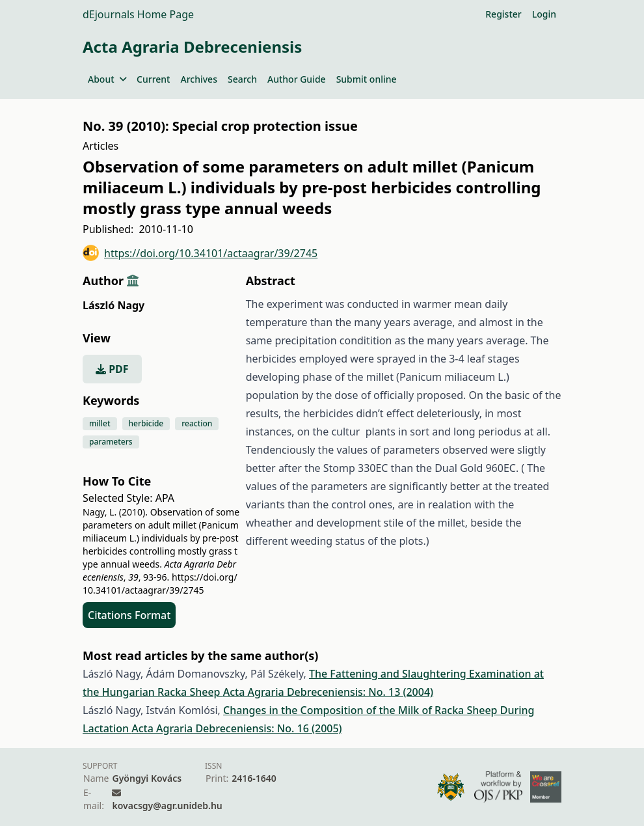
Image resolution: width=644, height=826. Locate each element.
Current (153, 79)
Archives (198, 79)
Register (503, 14)
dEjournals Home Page (138, 14)
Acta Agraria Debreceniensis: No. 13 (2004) (328, 692)
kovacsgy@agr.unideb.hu (167, 805)
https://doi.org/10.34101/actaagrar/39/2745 (200, 253)
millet (100, 423)
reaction (197, 423)
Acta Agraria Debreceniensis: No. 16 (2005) (236, 728)
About (107, 79)
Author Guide (297, 79)
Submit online (367, 79)
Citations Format (129, 615)
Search (242, 79)
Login (544, 14)
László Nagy (114, 305)
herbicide (146, 423)
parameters (111, 442)
